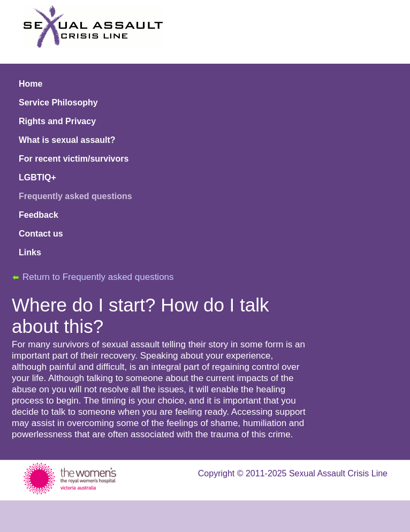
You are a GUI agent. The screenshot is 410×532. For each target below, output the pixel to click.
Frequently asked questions (75, 196)
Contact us (41, 234)
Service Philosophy (58, 102)
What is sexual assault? (67, 140)
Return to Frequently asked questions (98, 277)
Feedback (39, 215)
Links (30, 252)
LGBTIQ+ (37, 177)
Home (31, 84)
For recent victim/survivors (74, 159)
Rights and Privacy (57, 121)
